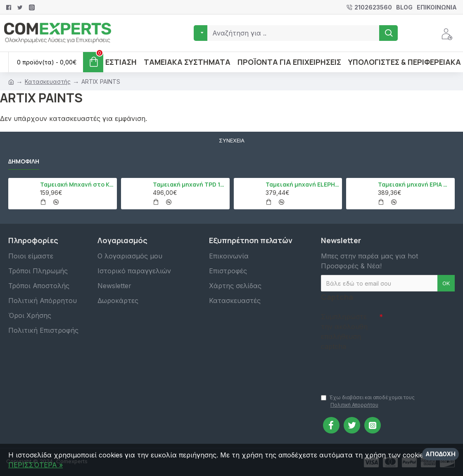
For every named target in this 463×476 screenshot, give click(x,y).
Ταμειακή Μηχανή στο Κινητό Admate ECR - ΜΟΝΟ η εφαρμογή (77, 185)
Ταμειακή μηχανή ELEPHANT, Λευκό (303, 185)
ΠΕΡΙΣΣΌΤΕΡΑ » (36, 465)
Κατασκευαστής (48, 82)
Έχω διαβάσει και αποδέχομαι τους (368, 401)
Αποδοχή (440, 454)
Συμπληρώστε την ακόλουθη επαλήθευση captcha (344, 332)
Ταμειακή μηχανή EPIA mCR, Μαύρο (415, 185)
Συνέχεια (232, 140)
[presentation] (379, 368)
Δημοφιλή (24, 161)
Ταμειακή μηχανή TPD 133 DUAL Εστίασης (190, 185)
